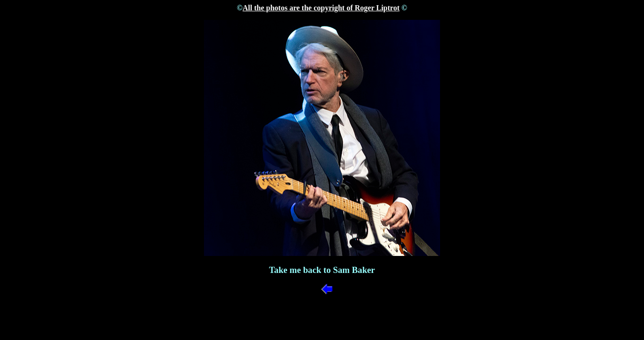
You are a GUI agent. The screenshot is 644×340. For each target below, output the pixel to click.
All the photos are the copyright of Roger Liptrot (321, 8)
